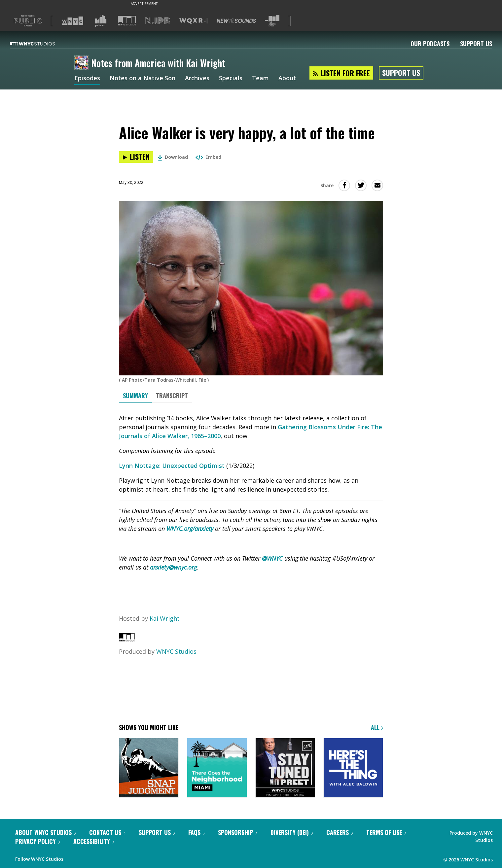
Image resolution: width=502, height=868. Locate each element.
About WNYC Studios (46, 832)
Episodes (87, 79)
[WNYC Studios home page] (41, 44)
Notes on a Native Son (143, 79)
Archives (197, 79)
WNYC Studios (176, 651)
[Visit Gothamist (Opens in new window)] (101, 21)
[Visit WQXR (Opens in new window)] (193, 21)
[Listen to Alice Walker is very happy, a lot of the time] (136, 157)
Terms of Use (386, 832)
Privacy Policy (38, 841)
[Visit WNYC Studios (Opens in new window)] (127, 21)
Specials (231, 79)
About (287, 79)
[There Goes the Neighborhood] (217, 768)
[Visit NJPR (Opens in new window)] (158, 21)
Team (260, 79)
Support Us (476, 44)
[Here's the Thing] (353, 768)
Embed (208, 157)
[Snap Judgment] (149, 768)
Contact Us (107, 832)
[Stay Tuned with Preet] (285, 768)
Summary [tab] (135, 396)
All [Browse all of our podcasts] (377, 727)
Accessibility (94, 841)
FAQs (197, 832)
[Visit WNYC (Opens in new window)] (73, 21)
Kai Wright (165, 618)
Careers (340, 832)
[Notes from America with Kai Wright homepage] (83, 63)
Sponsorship (238, 832)
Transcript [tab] (172, 396)
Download (173, 157)
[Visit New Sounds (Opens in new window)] (236, 21)
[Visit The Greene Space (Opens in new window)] (272, 21)
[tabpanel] (251, 493)
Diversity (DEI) (292, 832)
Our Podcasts (430, 44)
